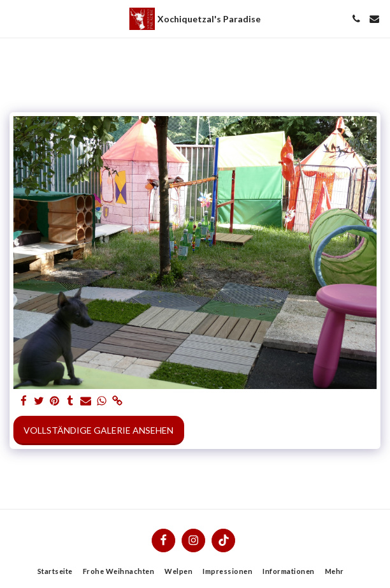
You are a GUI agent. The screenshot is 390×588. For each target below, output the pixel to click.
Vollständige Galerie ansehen (98, 430)
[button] (14, 18)
